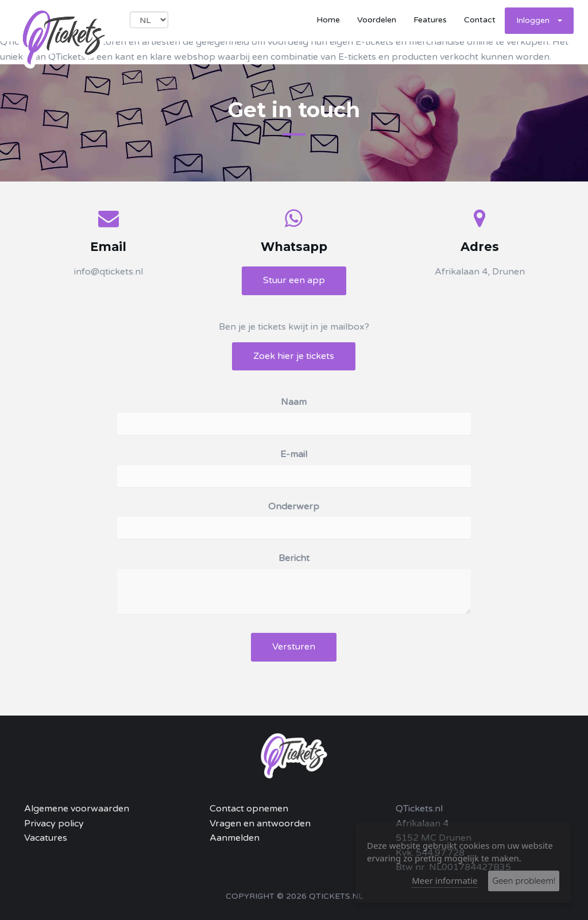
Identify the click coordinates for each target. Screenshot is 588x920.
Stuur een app (294, 280)
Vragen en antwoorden (260, 824)
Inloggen (539, 20)
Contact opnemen (249, 809)
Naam (294, 402)
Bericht (294, 558)
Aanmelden (235, 838)
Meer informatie (444, 880)
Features (430, 20)
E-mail (294, 454)
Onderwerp (294, 507)
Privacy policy (54, 824)
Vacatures (46, 838)
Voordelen (377, 20)
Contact (480, 20)
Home (328, 20)
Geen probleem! (524, 881)
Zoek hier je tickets (294, 356)
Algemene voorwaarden (77, 809)
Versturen (294, 647)
